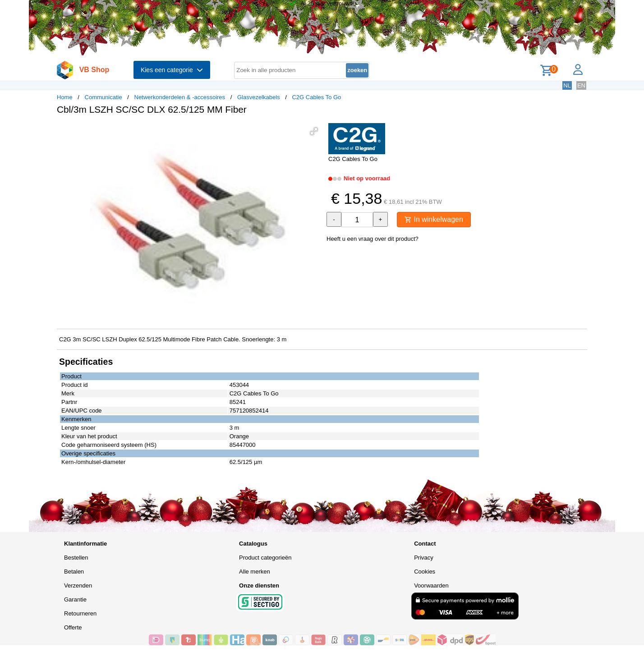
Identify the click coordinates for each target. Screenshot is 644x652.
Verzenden (78, 585)
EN (581, 85)
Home (65, 97)
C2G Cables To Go (316, 97)
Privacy (424, 558)
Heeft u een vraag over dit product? (373, 239)
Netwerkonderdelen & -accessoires (180, 97)
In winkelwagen (434, 219)
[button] (314, 131)
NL (567, 85)
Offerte (73, 627)
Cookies (425, 572)
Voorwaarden (431, 585)
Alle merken (255, 572)
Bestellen (76, 558)
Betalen (74, 572)
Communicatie (103, 97)
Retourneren (80, 613)
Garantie (75, 599)
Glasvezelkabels (259, 97)
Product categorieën (265, 558)
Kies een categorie (172, 70)
